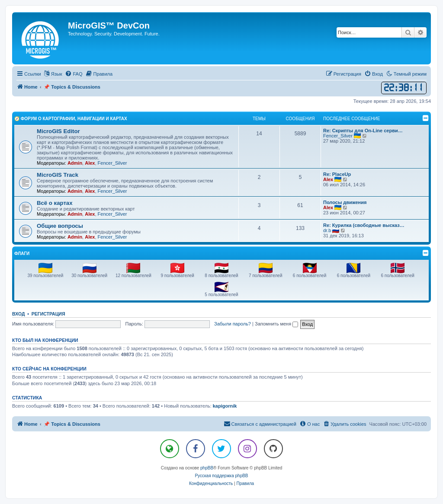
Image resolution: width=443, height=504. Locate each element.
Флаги (22, 254)
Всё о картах (55, 203)
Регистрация (48, 314)
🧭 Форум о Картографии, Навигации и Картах (71, 119)
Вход (18, 314)
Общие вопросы (60, 226)
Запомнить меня (276, 324)
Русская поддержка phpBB (221, 476)
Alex (90, 163)
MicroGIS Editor (58, 131)
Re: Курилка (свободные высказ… (364, 225)
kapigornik (225, 406)
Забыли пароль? (233, 324)
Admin (75, 163)
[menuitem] (74, 74)
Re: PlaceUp (337, 174)
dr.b (327, 230)
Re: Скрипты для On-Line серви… (363, 131)
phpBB (207, 468)
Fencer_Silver (112, 163)
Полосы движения (345, 202)
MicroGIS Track (58, 175)
